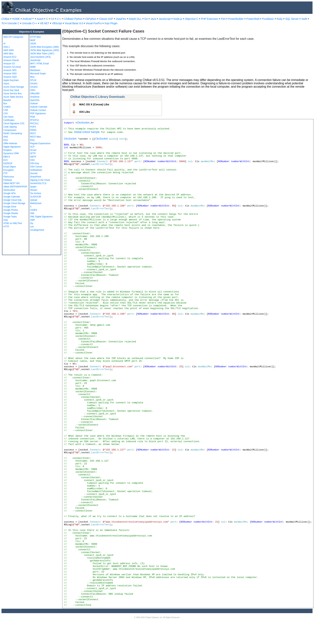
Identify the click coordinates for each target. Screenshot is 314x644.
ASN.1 (7, 47)
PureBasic (268, 19)
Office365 (35, 94)
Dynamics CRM (11, 153)
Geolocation (9, 190)
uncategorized (37, 230)
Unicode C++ (30, 23)
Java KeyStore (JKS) (40, 57)
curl (32, 227)
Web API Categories (13, 37)
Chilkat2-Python (73, 19)
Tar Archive (36, 193)
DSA (6, 140)
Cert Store (8, 117)
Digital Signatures (12, 147)
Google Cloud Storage (14, 203)
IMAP (33, 40)
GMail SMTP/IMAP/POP (15, 187)
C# (52, 19)
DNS (6, 137)
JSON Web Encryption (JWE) (45, 47)
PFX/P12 (35, 120)
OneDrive (35, 97)
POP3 (33, 127)
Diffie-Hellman (10, 143)
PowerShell (253, 19)
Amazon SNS (10, 74)
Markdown (35, 70)
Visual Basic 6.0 (74, 23)
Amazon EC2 (10, 57)
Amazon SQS (10, 77)
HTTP (6, 227)
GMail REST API (11, 183)
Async (6, 84)
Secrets (34, 173)
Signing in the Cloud (40, 180)
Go (146, 19)
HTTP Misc (36, 37)
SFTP (33, 153)
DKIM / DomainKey (13, 133)
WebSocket (36, 203)
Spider (33, 187)
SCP (32, 147)
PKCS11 (34, 123)
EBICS (7, 157)
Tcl (3, 23)
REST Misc (36, 137)
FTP (5, 173)
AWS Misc (8, 54)
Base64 (7, 100)
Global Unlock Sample (87, 132)
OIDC (33, 90)
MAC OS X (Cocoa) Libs (94, 104)
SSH (32, 160)
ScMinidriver (36, 170)
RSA (32, 140)
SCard (33, 150)
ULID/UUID (36, 197)
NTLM (33, 80)
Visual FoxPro (94, 23)
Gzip (6, 220)
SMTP (33, 157)
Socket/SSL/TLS (38, 183)
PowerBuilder (236, 19)
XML (32, 213)
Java (153, 19)
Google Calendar (12, 197)
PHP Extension (210, 19)
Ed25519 (8, 163)
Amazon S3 (9, 64)
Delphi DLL (135, 19)
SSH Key (35, 163)
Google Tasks (10, 217)
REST (33, 133)
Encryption (9, 170)
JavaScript (165, 19)
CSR (6, 110)
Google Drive (10, 207)
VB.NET (45, 23)
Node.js (178, 19)
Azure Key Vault (11, 90)
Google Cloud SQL (13, 200)
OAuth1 (34, 84)
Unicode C (13, 23)
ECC (6, 160)
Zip (32, 223)
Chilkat (5, 19)
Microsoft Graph (38, 74)
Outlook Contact (38, 110)
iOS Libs (85, 112)
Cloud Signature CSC (14, 123)
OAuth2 (34, 87)
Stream (34, 190)
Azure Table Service (13, 97)
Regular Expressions (40, 143)
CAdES (7, 107)
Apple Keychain (11, 80)
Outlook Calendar (39, 107)
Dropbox (7, 150)
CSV (6, 113)
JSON (33, 44)
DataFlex (121, 19)
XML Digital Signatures (41, 217)
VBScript (57, 23)
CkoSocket (83, 123)
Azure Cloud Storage (14, 87)
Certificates (9, 120)
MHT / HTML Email (39, 64)
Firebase (8, 180)
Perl (223, 19)
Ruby (280, 19)
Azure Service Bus (12, 94)
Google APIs (10, 193)
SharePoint (36, 177)
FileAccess (9, 177)
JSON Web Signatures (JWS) (45, 50)
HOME (16, 19)
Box (5, 104)
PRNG (33, 130)
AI (4, 44)
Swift (304, 19)
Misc (32, 77)
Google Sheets (11, 213)
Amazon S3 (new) (12, 67)
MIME (33, 67)
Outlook (34, 104)
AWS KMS (8, 50)
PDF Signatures (38, 113)
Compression (10, 130)
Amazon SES (10, 70)
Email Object (10, 167)
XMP (33, 220)
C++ (59, 19)
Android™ (28, 19)
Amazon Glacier (11, 60)
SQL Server (292, 19)
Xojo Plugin (111, 23)
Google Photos (11, 210)
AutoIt (40, 19)
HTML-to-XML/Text (13, 223)
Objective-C (191, 19)
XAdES (34, 210)
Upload (34, 200)
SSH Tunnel (36, 167)
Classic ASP (106, 19)
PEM (33, 117)
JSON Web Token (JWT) (42, 54)
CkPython (91, 19)
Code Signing (10, 127)
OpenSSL (35, 100)
